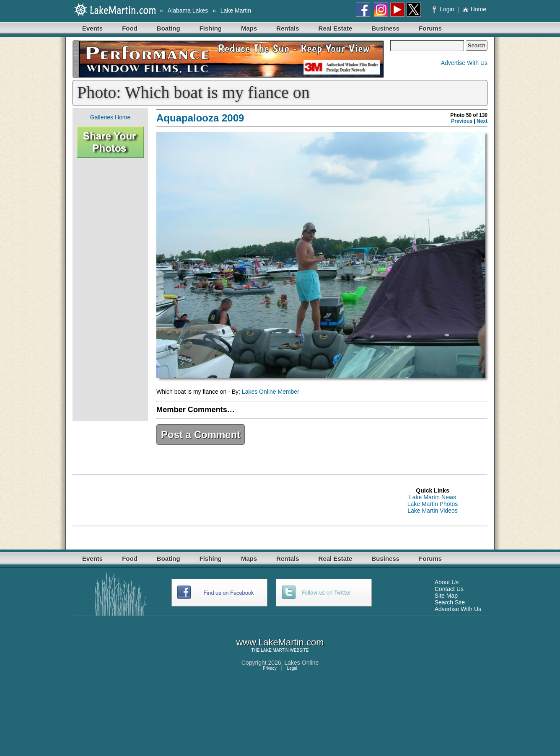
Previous (462, 121)
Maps (249, 28)
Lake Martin (236, 10)
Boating (169, 28)
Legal (292, 668)
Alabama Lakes (188, 10)
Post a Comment (201, 435)
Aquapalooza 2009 (200, 118)
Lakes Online (302, 663)
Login (444, 9)
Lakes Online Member (271, 392)
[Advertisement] (110, 289)
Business (385, 28)
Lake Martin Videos (433, 511)
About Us (447, 582)
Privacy (270, 668)
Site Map (446, 596)
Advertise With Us (464, 63)
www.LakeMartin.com (280, 642)
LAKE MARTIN (275, 650)
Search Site (450, 602)
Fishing (211, 28)
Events (92, 28)
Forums (430, 28)
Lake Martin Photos (433, 504)
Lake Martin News (433, 497)
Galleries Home (110, 117)
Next (482, 121)
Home (474, 9)
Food (130, 28)
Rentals (288, 28)
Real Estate (336, 28)
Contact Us (449, 589)
